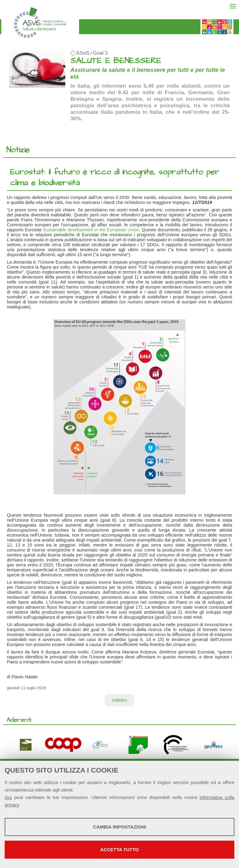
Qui (8, 797)
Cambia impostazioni (120, 827)
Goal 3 (100, 53)
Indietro (119, 700)
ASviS (83, 53)
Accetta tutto (119, 850)
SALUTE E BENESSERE (116, 61)
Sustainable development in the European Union (91, 230)
